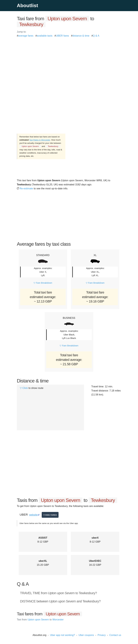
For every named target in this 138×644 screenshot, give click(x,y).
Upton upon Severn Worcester (40, 620)
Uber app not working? (62, 635)
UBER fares (62, 36)
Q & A (96, 36)
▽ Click (24, 388)
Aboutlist (27, 5)
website (33, 515)
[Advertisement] (69, 59)
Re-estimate (25, 188)
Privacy (102, 635)
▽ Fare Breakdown (43, 283)
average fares (26, 36)
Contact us (115, 635)
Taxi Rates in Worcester (40, 140)
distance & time (81, 36)
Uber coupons (86, 635)
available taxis (45, 36)
